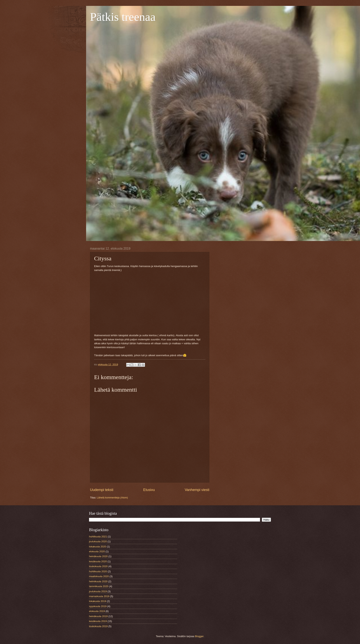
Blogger (199, 636)
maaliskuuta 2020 (99, 576)
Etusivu (149, 490)
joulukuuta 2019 (98, 591)
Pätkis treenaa (123, 17)
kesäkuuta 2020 (98, 561)
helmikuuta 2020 (98, 581)
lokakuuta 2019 (98, 601)
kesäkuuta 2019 (98, 621)
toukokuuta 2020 (98, 566)
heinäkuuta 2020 (98, 556)
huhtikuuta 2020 (98, 571)
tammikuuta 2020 (99, 586)
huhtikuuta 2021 (98, 537)
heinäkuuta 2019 (98, 616)
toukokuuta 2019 (98, 626)
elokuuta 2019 (97, 611)
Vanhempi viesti (197, 490)
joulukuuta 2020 (98, 541)
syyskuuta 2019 (98, 606)
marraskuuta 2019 (99, 596)
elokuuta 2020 (97, 551)
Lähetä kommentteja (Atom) (112, 498)
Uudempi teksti (102, 490)
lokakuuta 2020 (98, 547)
